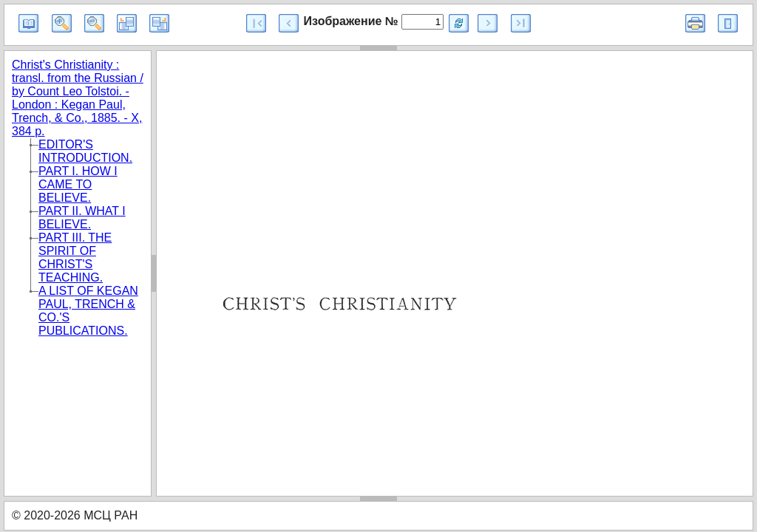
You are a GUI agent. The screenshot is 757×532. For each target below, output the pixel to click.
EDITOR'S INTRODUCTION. (85, 151)
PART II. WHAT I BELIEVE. (82, 218)
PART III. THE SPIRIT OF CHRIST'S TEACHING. (75, 258)
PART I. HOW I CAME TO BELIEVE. (78, 184)
